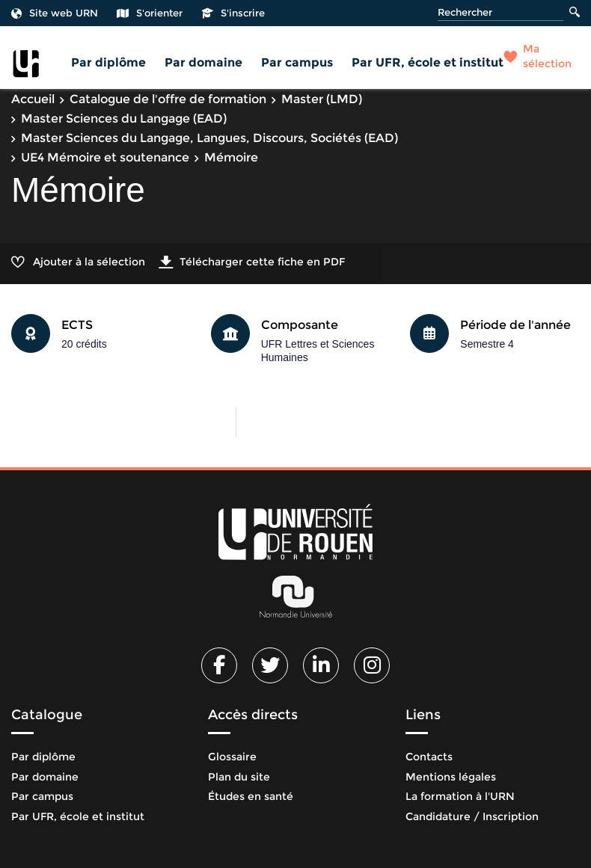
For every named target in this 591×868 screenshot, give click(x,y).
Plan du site (239, 777)
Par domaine (203, 62)
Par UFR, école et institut (428, 62)
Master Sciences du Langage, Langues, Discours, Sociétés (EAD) (209, 138)
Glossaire (232, 757)
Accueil (33, 99)
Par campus (297, 62)
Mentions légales (451, 777)
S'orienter (150, 13)
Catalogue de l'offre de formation (168, 99)
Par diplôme (108, 62)
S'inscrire (233, 13)
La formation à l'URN (460, 796)
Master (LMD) (322, 99)
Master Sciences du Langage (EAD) (124, 118)
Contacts (429, 757)
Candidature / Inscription (472, 816)
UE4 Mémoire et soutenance (105, 157)
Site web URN (55, 13)
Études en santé (251, 796)
